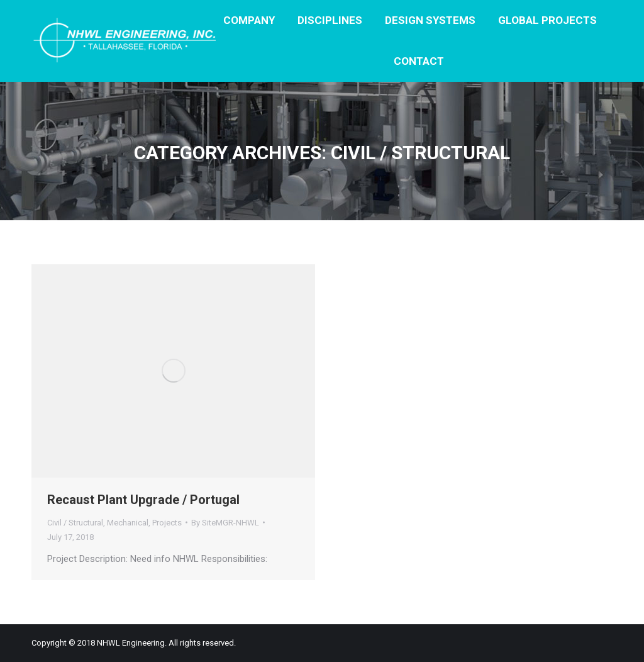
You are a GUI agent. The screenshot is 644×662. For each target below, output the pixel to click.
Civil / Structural (75, 523)
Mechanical (128, 523)
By (225, 523)
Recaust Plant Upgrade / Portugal (143, 500)
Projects (167, 523)
